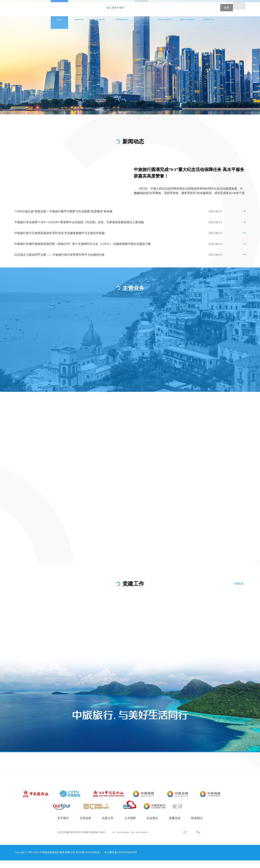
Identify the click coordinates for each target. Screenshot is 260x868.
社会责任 (166, 17)
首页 (59, 17)
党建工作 (187, 17)
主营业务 (101, 17)
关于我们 (79, 17)
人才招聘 (144, 17)
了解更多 (240, 585)
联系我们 (209, 17)
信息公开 (122, 17)
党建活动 (175, 828)
